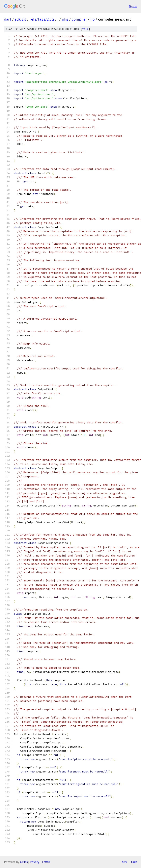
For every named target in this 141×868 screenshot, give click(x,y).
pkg (65, 19)
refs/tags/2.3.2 (42, 19)
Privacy (35, 862)
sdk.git (20, 19)
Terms (46, 862)
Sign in (133, 6)
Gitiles (24, 862)
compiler (79, 19)
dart (8, 19)
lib (93, 19)
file (85, 29)
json (134, 862)
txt (124, 862)
